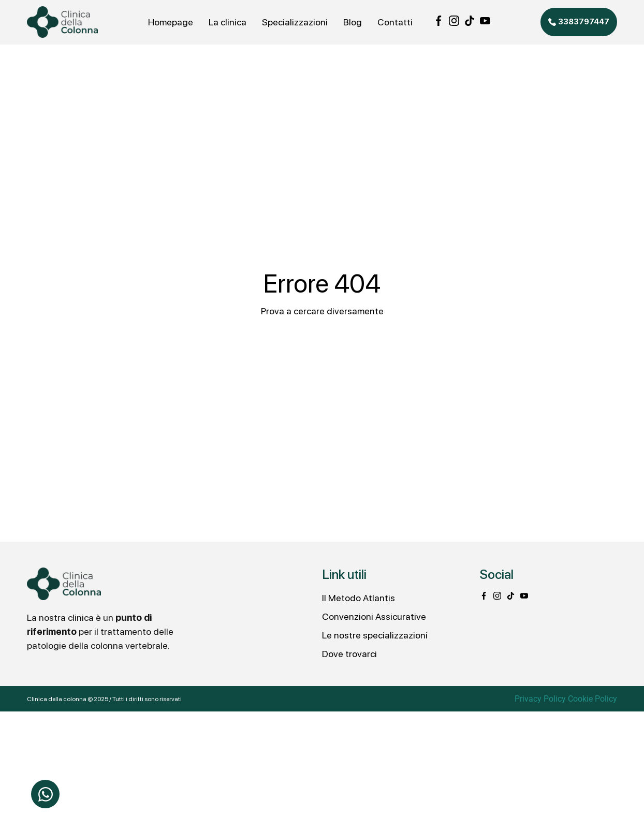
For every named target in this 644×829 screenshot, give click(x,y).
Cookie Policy (592, 699)
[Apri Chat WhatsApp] (45, 794)
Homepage (171, 22)
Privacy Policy (540, 699)
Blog (353, 22)
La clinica (228, 22)
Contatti (395, 22)
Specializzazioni (295, 22)
